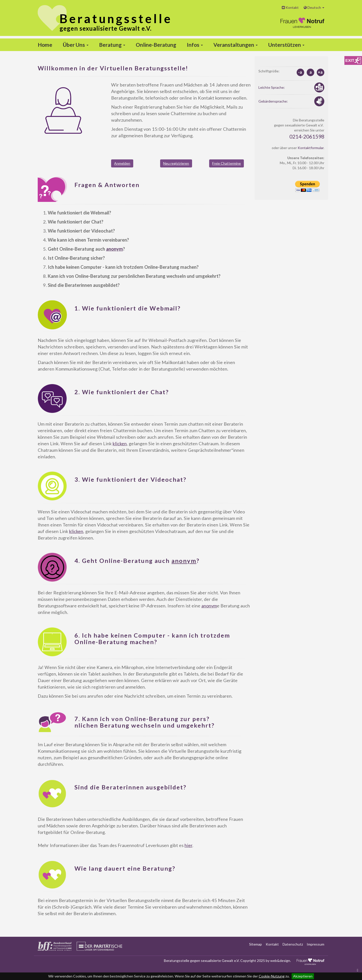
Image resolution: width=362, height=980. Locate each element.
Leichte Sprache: (272, 87)
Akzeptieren (303, 976)
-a (300, 72)
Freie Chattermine (227, 163)
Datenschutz (293, 944)
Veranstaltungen (236, 45)
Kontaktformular (311, 148)
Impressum (315, 944)
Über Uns (76, 45)
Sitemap (256, 944)
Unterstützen (286, 45)
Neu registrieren (176, 163)
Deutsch (314, 7)
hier (188, 845)
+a (320, 72)
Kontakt (290, 7)
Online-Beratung (156, 45)
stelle (116, 18)
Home (45, 45)
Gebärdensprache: (273, 101)
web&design (280, 961)
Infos (195, 45)
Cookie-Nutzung (272, 976)
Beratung (112, 45)
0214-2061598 (307, 136)
